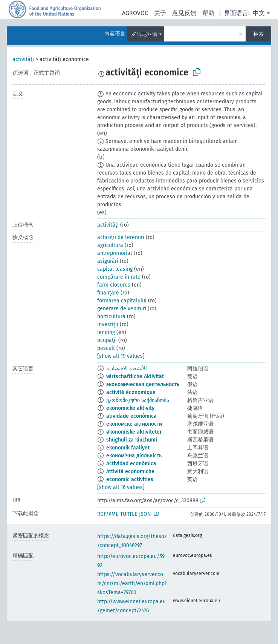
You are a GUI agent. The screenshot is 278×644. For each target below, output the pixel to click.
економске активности (134, 424)
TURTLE (129, 514)
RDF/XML (108, 514)
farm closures (114, 285)
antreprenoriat (115, 253)
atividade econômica (131, 416)
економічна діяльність (134, 456)
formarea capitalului (122, 301)
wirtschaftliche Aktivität (135, 376)
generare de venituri (122, 309)
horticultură (111, 317)
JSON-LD (149, 514)
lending (106, 332)
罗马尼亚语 (144, 34)
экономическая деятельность (143, 384)
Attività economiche (130, 471)
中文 (259, 13)
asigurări (108, 261)
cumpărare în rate (119, 277)
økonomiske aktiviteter (134, 432)
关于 (160, 13)
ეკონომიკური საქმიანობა (138, 400)
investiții (108, 324)
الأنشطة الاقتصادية (127, 369)
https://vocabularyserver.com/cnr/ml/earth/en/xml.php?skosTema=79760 (132, 583)
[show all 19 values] (121, 356)
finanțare (108, 293)
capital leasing (115, 269)
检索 (258, 34)
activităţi (23, 59)
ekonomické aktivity (130, 408)
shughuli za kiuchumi (132, 440)
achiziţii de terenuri (121, 237)
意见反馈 (184, 13)
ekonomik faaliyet (128, 448)
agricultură (110, 245)
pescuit (106, 348)
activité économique (131, 392)
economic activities (130, 479)
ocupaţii (107, 340)
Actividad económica (131, 464)
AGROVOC (135, 13)
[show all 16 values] (121, 487)
